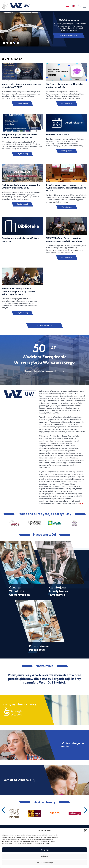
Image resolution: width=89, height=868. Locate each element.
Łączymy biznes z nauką (20, 704)
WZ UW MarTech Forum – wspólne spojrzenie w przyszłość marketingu (64, 240)
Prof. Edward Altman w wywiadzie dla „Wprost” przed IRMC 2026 (21, 186)
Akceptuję (44, 850)
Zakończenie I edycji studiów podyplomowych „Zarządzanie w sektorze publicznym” (18, 291)
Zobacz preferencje (44, 863)
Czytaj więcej (22, 103)
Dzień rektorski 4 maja (57, 135)
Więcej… (81, 503)
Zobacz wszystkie (44, 325)
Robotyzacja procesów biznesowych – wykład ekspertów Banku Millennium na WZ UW (66, 188)
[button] (86, 831)
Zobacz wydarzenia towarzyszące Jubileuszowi (44, 371)
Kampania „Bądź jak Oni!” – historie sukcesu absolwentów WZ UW (19, 136)
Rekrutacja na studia (72, 745)
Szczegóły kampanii (69, 35)
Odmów (44, 856)
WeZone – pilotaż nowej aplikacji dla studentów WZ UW (64, 86)
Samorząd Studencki (20, 780)
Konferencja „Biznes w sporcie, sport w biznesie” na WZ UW (21, 86)
